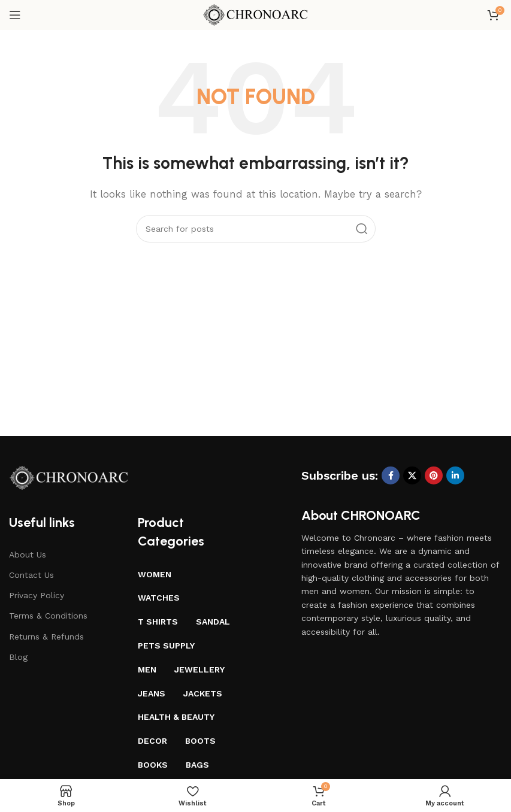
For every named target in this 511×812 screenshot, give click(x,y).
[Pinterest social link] (434, 475)
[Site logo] (255, 14)
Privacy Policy (37, 595)
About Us (28, 555)
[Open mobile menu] (15, 15)
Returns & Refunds (46, 637)
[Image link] (69, 477)
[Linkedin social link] (455, 475)
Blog (18, 657)
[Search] (256, 229)
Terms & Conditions (48, 616)
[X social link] (412, 475)
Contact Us (31, 575)
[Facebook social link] (391, 475)
